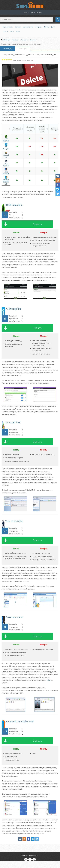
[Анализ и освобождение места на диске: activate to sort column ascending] (42, 129)
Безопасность (28, 27)
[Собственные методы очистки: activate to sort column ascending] (30, 129)
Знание (5, 32)
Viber (49, 682)
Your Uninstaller (6, 164)
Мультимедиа (8, 27)
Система (18, 27)
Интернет (38, 27)
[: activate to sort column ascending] (6, 129)
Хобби (18, 32)
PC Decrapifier (6, 148)
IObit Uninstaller (6, 140)
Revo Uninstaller (6, 172)
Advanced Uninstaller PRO (6, 182)
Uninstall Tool (6, 156)
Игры (12, 32)
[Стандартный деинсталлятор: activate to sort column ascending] (17, 129)
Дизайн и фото (49, 27)
